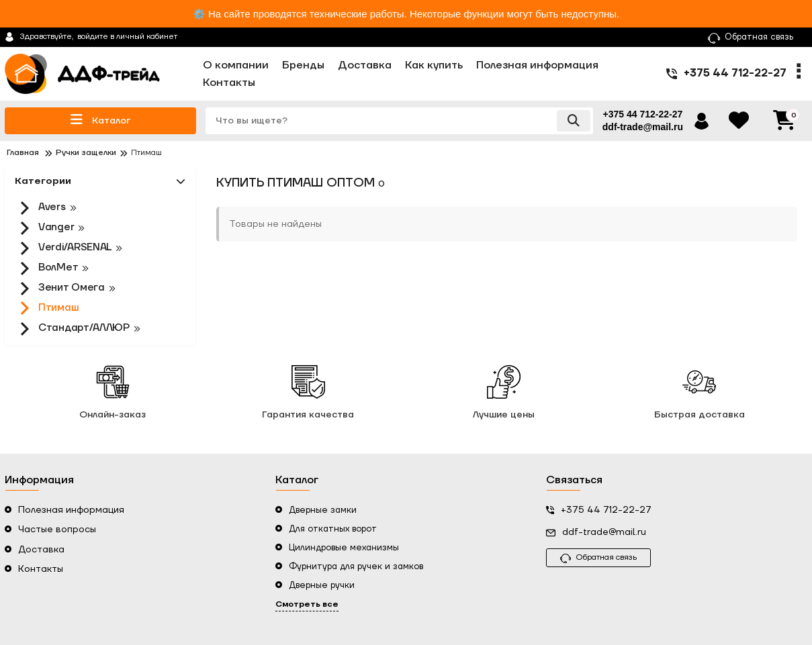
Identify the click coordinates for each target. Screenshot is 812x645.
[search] (399, 121)
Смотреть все (307, 604)
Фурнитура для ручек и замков (356, 566)
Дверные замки (323, 510)
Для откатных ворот (333, 529)
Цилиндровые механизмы (344, 548)
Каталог (100, 120)
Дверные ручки (322, 585)
